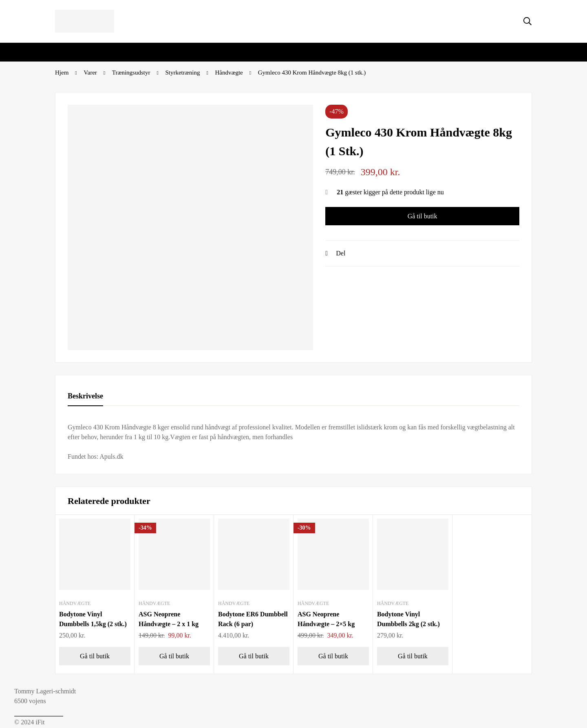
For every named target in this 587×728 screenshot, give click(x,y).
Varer (90, 73)
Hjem (62, 73)
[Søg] (527, 21)
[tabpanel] (293, 442)
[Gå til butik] (95, 656)
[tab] (85, 396)
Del (341, 253)
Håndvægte (229, 73)
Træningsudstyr (131, 73)
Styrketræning (182, 73)
